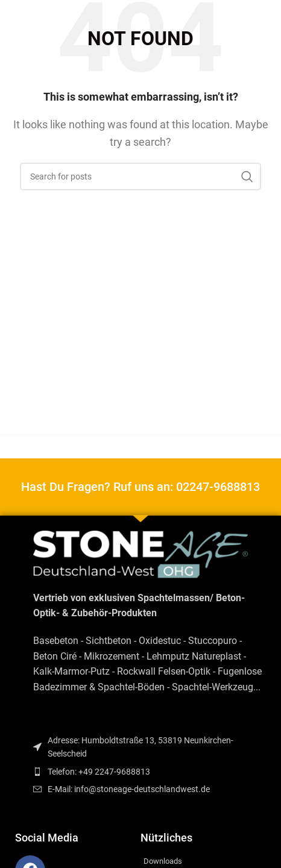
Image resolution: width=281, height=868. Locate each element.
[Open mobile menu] (15, 18)
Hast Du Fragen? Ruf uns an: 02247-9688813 (140, 487)
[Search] (140, 176)
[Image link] (140, 554)
